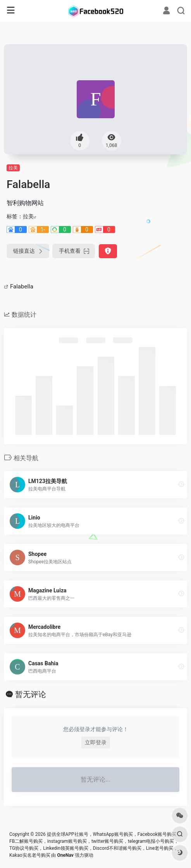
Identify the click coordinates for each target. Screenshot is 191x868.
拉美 (13, 168)
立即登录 (96, 742)
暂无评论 (31, 694)
